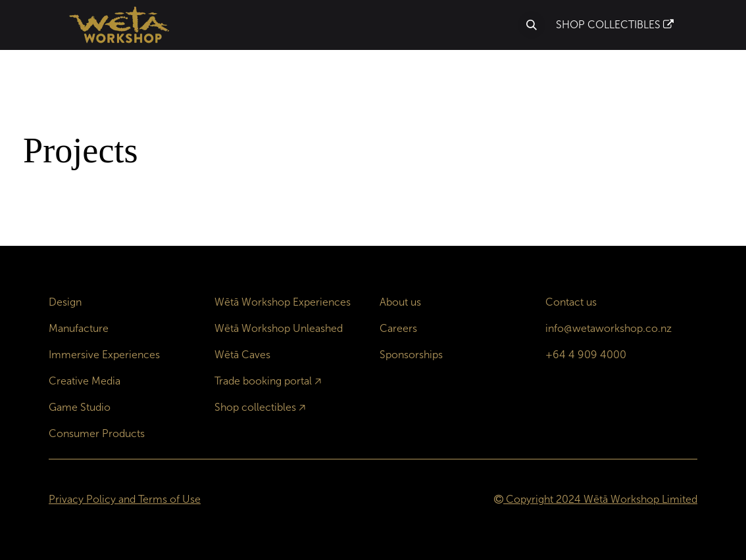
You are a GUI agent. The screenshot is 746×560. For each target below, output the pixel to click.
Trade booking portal (263, 381)
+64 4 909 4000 (586, 355)
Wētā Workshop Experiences (283, 302)
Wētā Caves (242, 355)
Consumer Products (97, 433)
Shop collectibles (255, 407)
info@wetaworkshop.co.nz (609, 328)
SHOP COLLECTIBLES (615, 25)
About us (400, 302)
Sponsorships (411, 355)
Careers (398, 328)
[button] (532, 25)
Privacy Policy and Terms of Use (125, 499)
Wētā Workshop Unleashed (279, 328)
